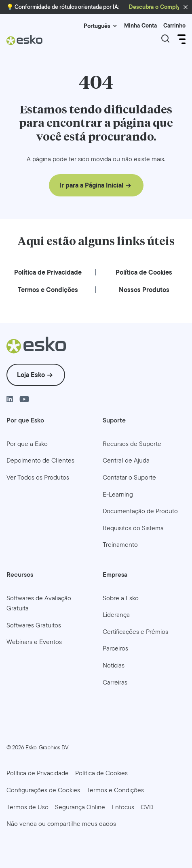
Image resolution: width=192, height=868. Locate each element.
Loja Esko (31, 375)
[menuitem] (48, 272)
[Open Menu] (181, 39)
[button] (186, 7)
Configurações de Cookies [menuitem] (43, 790)
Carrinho (174, 26)
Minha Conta (140, 26)
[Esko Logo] (25, 40)
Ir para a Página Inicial (91, 185)
